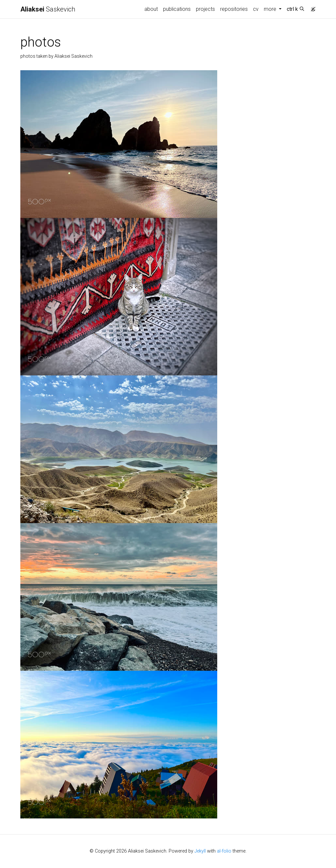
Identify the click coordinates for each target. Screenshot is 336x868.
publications (177, 9)
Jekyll (200, 851)
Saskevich (48, 9)
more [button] (271, 9)
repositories (234, 9)
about (151, 9)
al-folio (224, 851)
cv (256, 9)
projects (205, 9)
